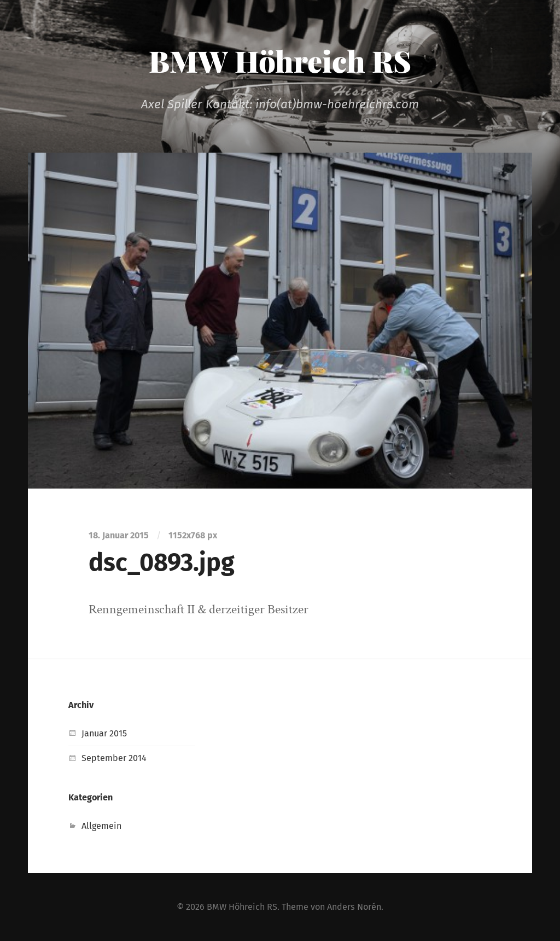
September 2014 (114, 758)
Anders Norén (354, 907)
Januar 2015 (104, 733)
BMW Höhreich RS (280, 61)
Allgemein (101, 826)
